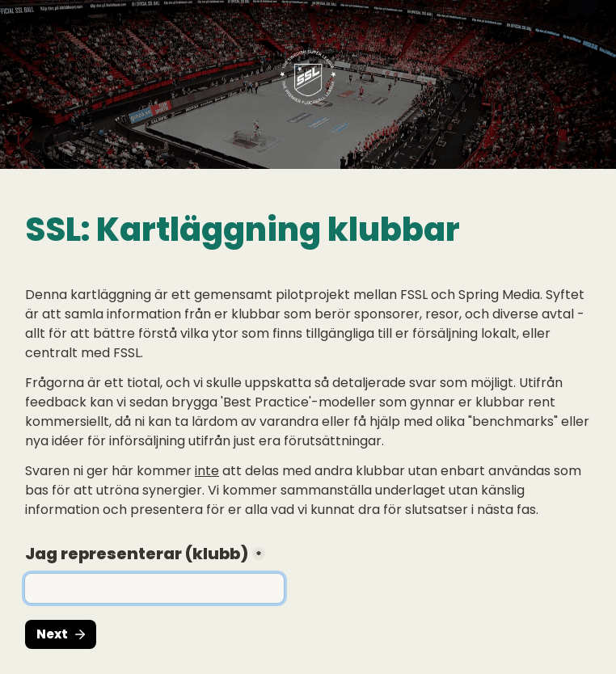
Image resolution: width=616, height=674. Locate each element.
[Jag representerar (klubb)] (154, 588)
